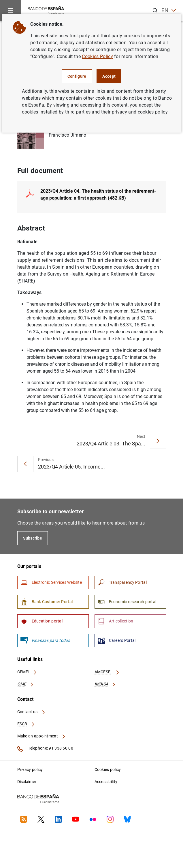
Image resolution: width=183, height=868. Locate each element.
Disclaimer (27, 782)
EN (169, 11)
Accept (109, 76)
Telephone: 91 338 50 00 (45, 749)
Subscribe (33, 538)
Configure (77, 76)
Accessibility (106, 782)
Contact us (31, 712)
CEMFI (27, 672)
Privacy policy (30, 770)
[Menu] (10, 10)
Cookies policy (108, 770)
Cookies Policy (97, 56)
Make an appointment (42, 736)
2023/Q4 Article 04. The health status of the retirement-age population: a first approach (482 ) (98, 195)
